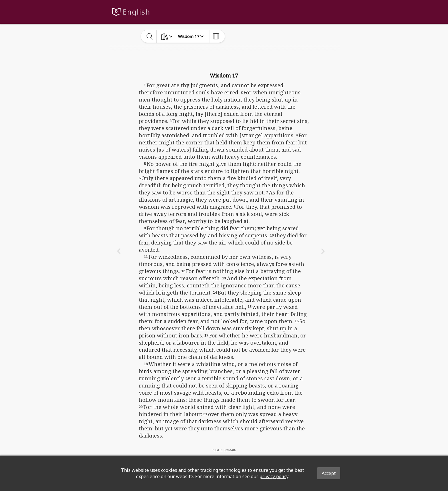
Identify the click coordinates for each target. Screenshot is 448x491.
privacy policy (274, 476)
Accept (329, 473)
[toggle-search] (150, 36)
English (136, 12)
